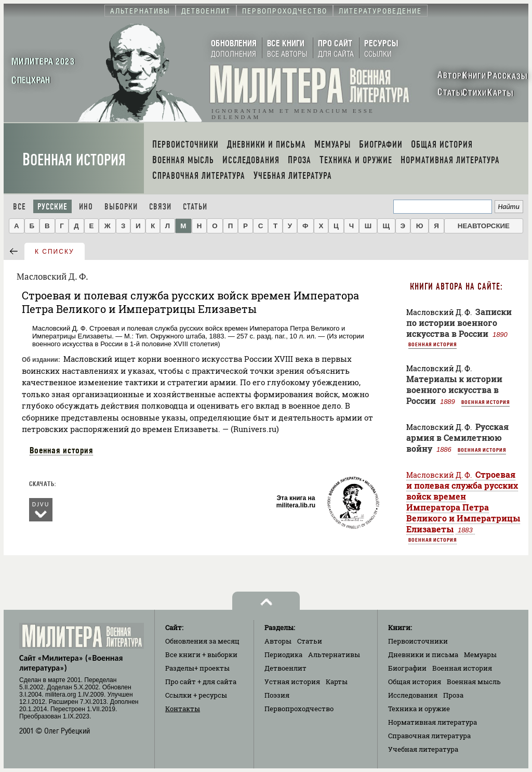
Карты (337, 682)
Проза (453, 695)
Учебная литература (423, 749)
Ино (86, 207)
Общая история (415, 682)
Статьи (195, 207)
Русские (52, 207)
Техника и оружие (419, 709)
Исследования (413, 695)
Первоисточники (418, 641)
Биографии (407, 668)
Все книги (201, 655)
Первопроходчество (299, 709)
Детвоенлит (285, 668)
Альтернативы (334, 655)
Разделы (197, 668)
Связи (160, 207)
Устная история (292, 682)
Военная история (74, 160)
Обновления (202, 641)
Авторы (278, 641)
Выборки (121, 207)
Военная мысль (474, 682)
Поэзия (277, 695)
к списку (55, 252)
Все (19, 207)
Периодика (283, 655)
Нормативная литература (433, 722)
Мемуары (480, 655)
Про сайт (201, 682)
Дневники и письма (423, 655)
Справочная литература (429, 736)
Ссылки (196, 695)
